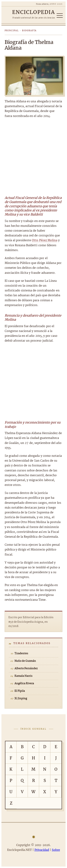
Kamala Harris (23, 676)
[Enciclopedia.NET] (33, 12)
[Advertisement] (33, 157)
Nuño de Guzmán (25, 661)
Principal (12, 31)
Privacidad (42, 850)
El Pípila (20, 691)
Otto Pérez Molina (44, 240)
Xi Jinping (21, 699)
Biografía (29, 31)
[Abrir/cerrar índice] (60, 16)
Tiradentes (21, 654)
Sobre (56, 850)
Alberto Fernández (26, 669)
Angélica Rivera (24, 684)
